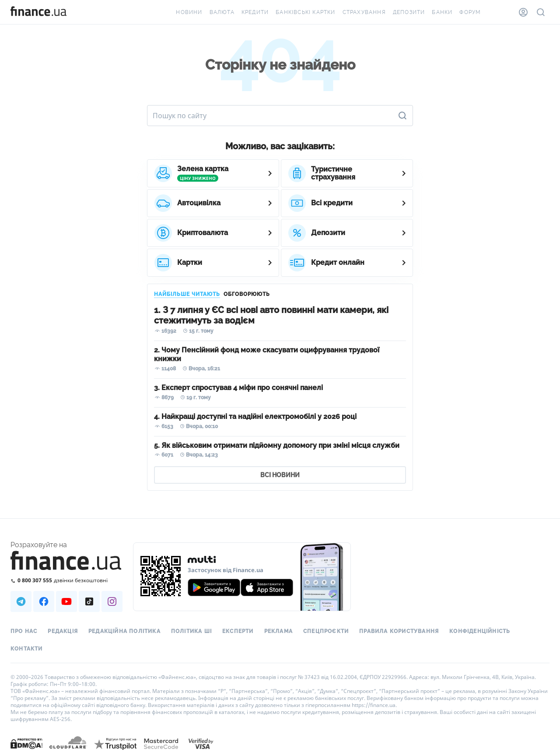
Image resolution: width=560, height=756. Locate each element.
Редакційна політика (124, 631)
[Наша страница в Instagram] (112, 601)
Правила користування (399, 631)
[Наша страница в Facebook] (44, 601)
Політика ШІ (191, 631)
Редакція (63, 631)
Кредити (255, 12)
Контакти (27, 649)
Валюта (222, 12)
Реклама (278, 631)
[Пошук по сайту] (541, 12)
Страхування (364, 12)
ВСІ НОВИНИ (280, 475)
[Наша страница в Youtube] (66, 601)
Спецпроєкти (326, 631)
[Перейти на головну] (38, 12)
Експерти (238, 631)
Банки (442, 12)
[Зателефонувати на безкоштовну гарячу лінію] (66, 580)
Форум (470, 12)
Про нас (24, 631)
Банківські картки (305, 12)
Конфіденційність (480, 631)
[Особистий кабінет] (523, 12)
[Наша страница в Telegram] (21, 601)
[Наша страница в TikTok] (89, 601)
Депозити (409, 12)
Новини (189, 12)
